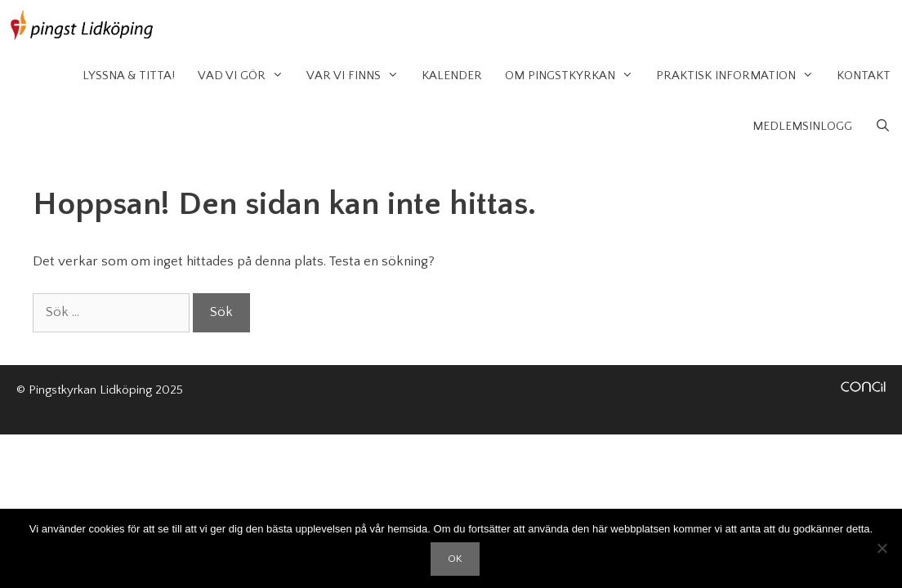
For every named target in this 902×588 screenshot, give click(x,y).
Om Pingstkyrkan (575, 76)
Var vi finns (358, 76)
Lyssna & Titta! (129, 76)
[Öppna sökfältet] (883, 127)
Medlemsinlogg (802, 126)
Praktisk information (741, 76)
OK (455, 559)
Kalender (452, 76)
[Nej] (882, 548)
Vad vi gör (246, 76)
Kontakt (864, 76)
